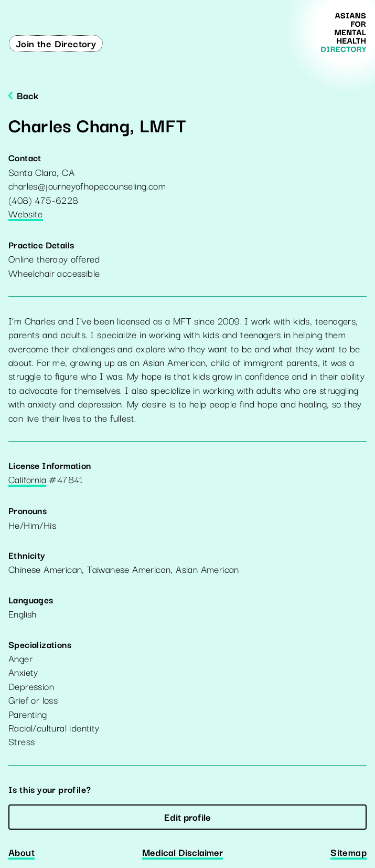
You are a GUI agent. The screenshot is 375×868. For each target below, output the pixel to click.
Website (26, 214)
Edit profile (187, 817)
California (27, 480)
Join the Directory (56, 43)
